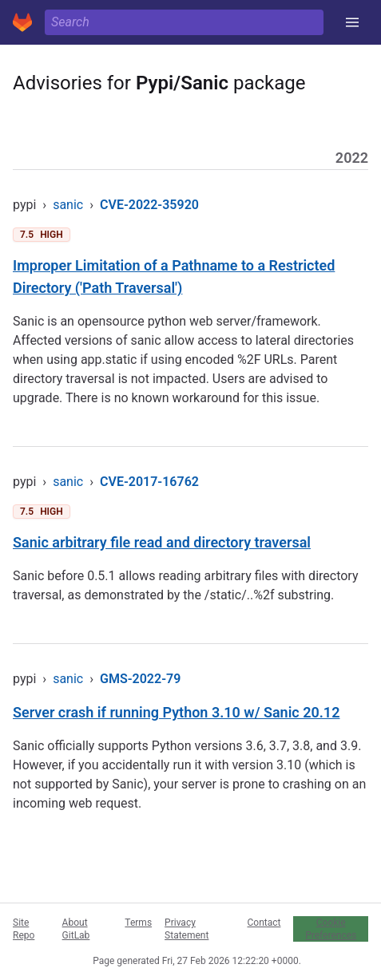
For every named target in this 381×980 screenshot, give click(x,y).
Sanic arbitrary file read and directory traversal (162, 542)
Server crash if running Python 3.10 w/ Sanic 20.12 (176, 712)
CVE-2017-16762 (149, 482)
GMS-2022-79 (140, 679)
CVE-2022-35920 (149, 205)
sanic (68, 205)
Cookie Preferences (331, 929)
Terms (138, 923)
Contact (264, 923)
